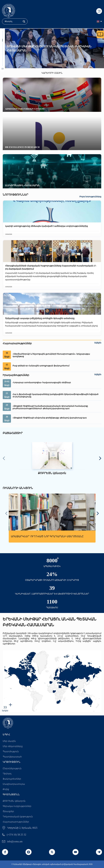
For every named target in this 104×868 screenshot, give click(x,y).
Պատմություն (11, 751)
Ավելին (98, 343)
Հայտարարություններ (16, 822)
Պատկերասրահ (12, 757)
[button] (2, 32)
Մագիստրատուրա (14, 784)
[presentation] (4, 459)
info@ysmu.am (15, 841)
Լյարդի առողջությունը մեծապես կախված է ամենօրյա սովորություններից (46, 226)
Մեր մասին (9, 741)
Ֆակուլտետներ (12, 779)
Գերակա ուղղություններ (17, 806)
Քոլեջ (6, 789)
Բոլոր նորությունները (90, 197)
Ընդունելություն (12, 768)
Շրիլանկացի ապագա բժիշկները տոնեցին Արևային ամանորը (40, 318)
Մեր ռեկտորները (13, 746)
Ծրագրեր (8, 811)
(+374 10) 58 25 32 (17, 835)
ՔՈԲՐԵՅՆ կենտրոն (14, 801)
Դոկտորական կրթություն (18, 817)
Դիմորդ (7, 774)
